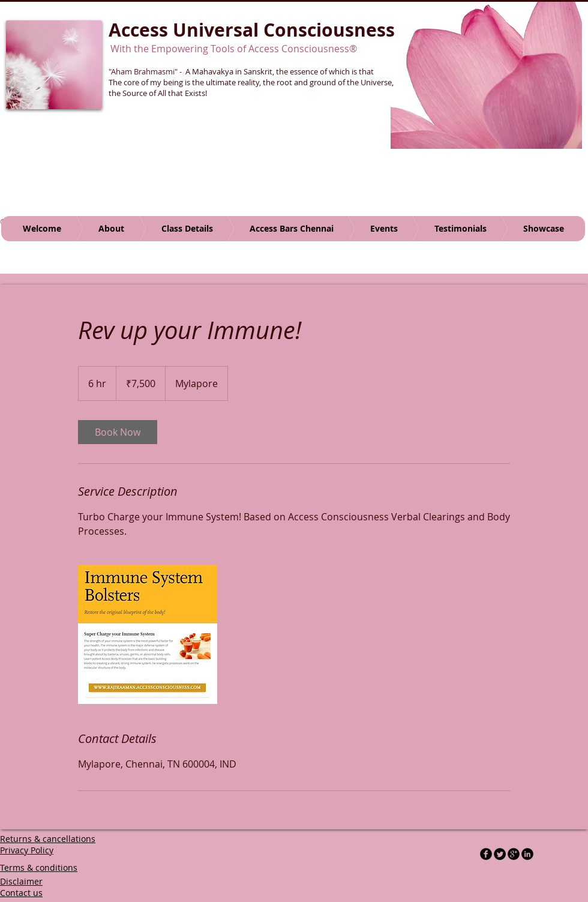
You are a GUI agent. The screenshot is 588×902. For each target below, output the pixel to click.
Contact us (21, 893)
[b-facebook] (486, 854)
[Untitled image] (148, 634)
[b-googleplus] (514, 854)
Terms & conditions (39, 867)
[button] (486, 75)
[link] (118, 432)
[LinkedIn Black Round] (527, 854)
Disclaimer (21, 881)
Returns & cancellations (48, 839)
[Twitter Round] (500, 854)
